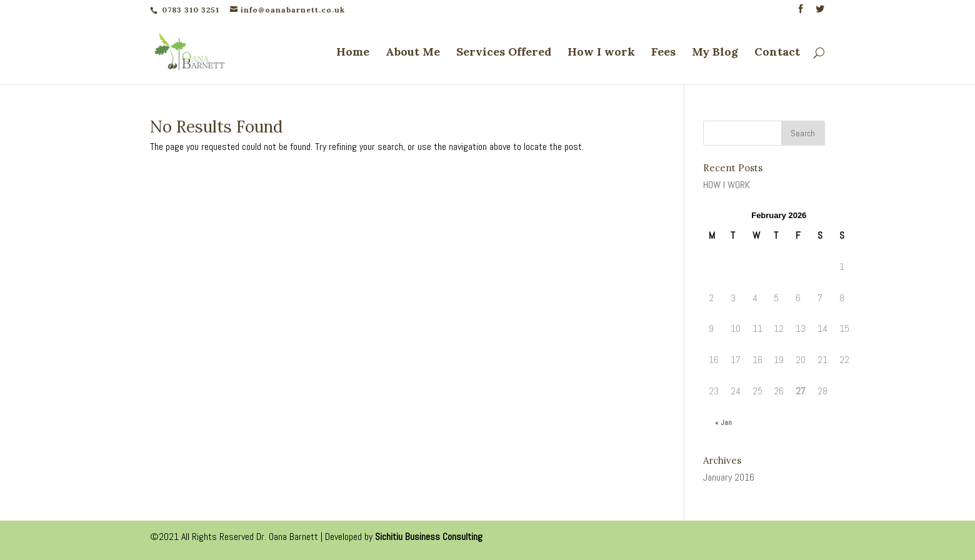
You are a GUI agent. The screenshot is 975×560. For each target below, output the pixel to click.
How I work (601, 53)
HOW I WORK (727, 185)
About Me (413, 53)
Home (353, 53)
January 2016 (729, 477)
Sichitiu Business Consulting (429, 537)
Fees (663, 53)
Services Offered (504, 53)
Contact (777, 53)
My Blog (715, 53)
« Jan (723, 422)
